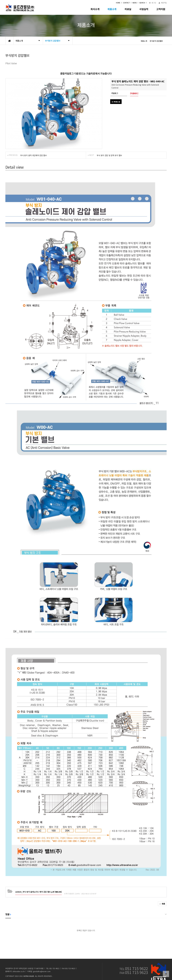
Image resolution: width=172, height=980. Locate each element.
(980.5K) (38, 883)
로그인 (153, 3)
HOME (118, 3)
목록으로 (116, 102)
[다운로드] (134, 93)
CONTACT (126, 3)
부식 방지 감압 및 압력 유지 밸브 (109, 155)
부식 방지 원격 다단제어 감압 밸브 (34, 155)
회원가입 (163, 3)
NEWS (135, 3)
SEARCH (142, 3)
